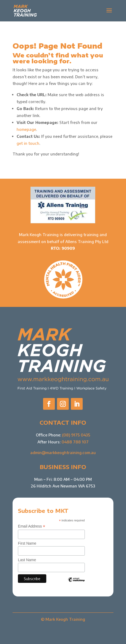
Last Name (27, 560)
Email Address (32, 526)
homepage (26, 129)
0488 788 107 (75, 442)
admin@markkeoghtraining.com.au (63, 452)
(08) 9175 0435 (76, 435)
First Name (27, 543)
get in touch (28, 143)
